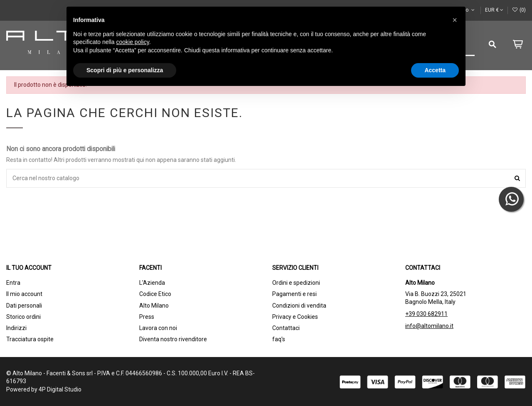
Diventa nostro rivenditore (173, 339)
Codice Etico (155, 294)
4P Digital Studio (60, 389)
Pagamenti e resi (294, 294)
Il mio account (24, 294)
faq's (279, 339)
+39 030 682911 (426, 314)
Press (147, 317)
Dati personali (24, 306)
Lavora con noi (158, 328)
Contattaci (286, 328)
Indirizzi (16, 328)
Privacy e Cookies (295, 317)
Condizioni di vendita (299, 306)
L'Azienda (152, 283)
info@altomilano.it (429, 326)
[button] (455, 20)
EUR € (494, 10)
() (519, 10)
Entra (13, 283)
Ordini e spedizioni (296, 283)
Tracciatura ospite (30, 339)
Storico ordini (23, 317)
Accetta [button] (435, 70)
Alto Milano (154, 306)
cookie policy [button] (133, 42)
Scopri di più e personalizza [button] (125, 70)
